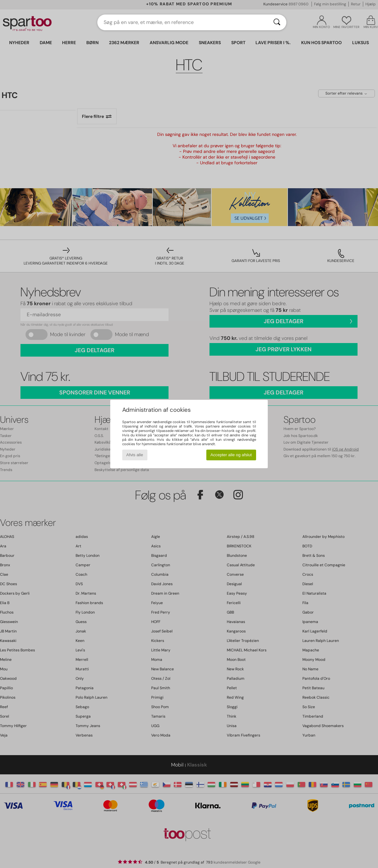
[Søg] (277, 22)
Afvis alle (135, 455)
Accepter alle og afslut (231, 455)
